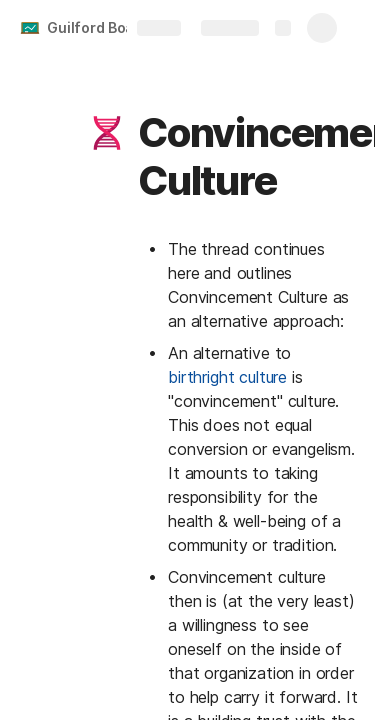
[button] (107, 133)
